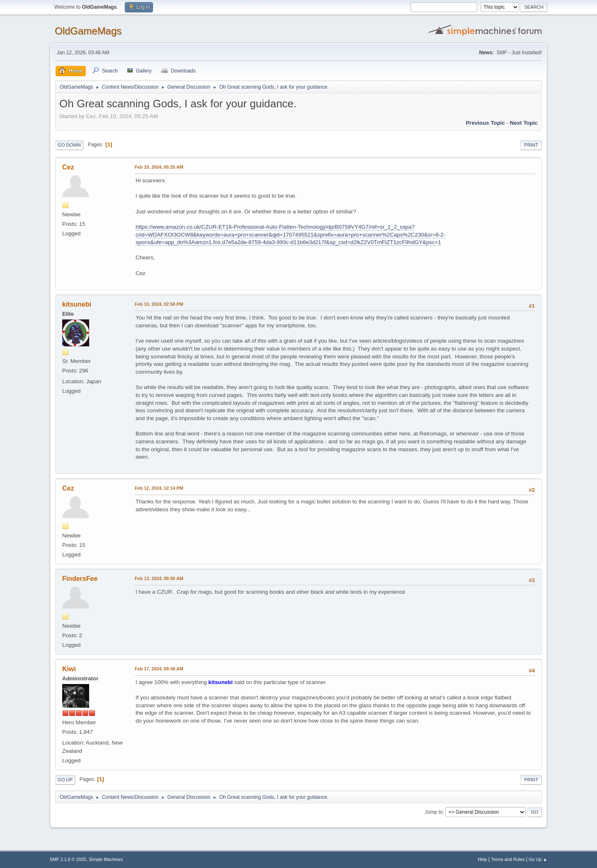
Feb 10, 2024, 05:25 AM (159, 167)
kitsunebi (77, 304)
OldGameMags (88, 31)
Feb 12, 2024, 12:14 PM (159, 488)
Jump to (434, 812)
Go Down (69, 145)
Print (531, 145)
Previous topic (485, 123)
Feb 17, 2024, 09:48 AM (159, 669)
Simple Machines (106, 859)
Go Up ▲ (538, 859)
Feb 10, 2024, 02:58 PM (159, 304)
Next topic (524, 123)
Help (483, 859)
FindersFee (80, 579)
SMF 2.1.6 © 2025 (68, 859)
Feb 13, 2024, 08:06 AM (159, 578)
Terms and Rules (508, 859)
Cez (68, 167)
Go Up (65, 780)
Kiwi (69, 669)
